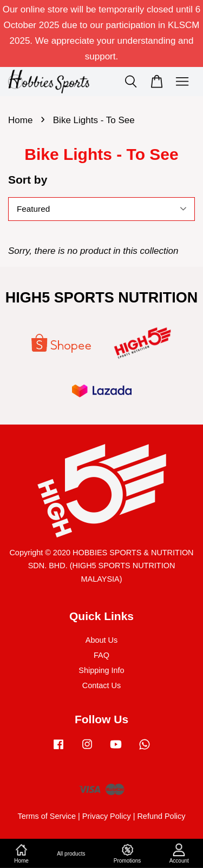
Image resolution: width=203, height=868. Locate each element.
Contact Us (101, 685)
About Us (101, 640)
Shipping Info (101, 670)
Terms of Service (47, 816)
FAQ (101, 655)
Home (20, 120)
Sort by (28, 180)
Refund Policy (161, 816)
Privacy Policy (107, 816)
